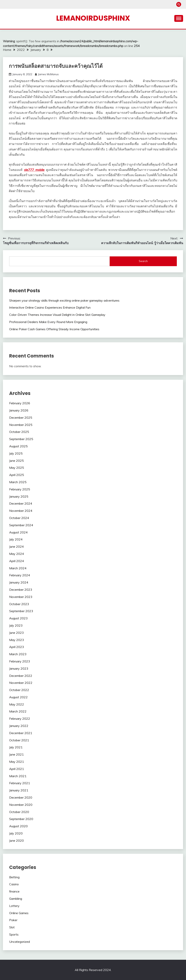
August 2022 (18, 697)
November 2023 (21, 597)
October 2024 (19, 518)
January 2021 (19, 790)
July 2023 (16, 625)
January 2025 (19, 496)
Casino (14, 884)
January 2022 (19, 726)
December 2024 (21, 503)
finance (14, 891)
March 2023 (18, 654)
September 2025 (21, 439)
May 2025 (17, 468)
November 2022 (21, 683)
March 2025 (18, 482)
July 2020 (16, 833)
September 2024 (21, 525)
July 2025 (16, 453)
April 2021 (17, 769)
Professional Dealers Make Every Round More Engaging (48, 322)
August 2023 (18, 618)
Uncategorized (20, 942)
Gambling (16, 899)
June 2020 (16, 841)
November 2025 (21, 425)
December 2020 (21, 797)
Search (143, 261)
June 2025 (16, 461)
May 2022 (17, 704)
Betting (14, 877)
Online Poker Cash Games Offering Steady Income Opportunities (54, 329)
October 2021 (19, 740)
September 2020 (21, 819)
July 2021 (16, 747)
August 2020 (18, 826)
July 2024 (16, 539)
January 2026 (19, 410)
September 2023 (21, 611)
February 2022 (20, 719)
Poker (13, 920)
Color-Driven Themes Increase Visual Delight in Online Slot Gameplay (57, 315)
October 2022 (19, 690)
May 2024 (17, 554)
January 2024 (19, 582)
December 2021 (21, 733)
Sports (14, 934)
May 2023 (17, 640)
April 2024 (17, 561)
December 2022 (21, 676)
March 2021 (18, 776)
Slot (12, 927)
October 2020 (19, 812)
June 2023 (16, 633)
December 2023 (21, 590)
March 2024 (18, 568)
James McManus (48, 74)
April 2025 (17, 475)
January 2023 (19, 668)
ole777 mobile (34, 170)
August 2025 (18, 446)
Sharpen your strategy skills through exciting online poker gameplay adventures (64, 300)
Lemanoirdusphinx (93, 18)
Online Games (19, 913)
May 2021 (17, 762)
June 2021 (16, 754)
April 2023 (17, 647)
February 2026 (20, 403)
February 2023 (20, 661)
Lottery (14, 906)
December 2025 (21, 418)
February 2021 (20, 783)
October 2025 (19, 432)
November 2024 (21, 511)
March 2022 (18, 711)
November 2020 (21, 805)
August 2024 (18, 532)
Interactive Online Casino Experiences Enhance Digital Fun (50, 307)
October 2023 (19, 604)
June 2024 (16, 547)
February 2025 (20, 489)
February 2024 (20, 575)
